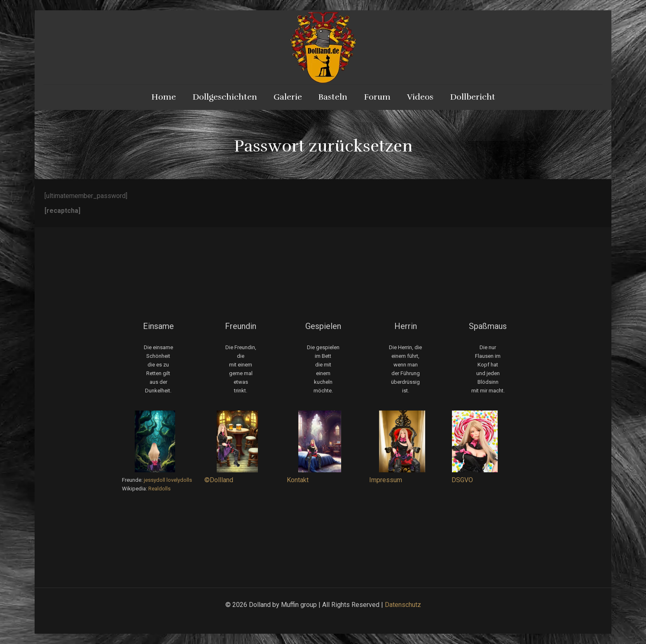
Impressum (386, 480)
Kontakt (298, 480)
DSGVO (462, 480)
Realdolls (159, 489)
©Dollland (219, 480)
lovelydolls (179, 480)
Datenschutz (403, 605)
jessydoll (154, 480)
